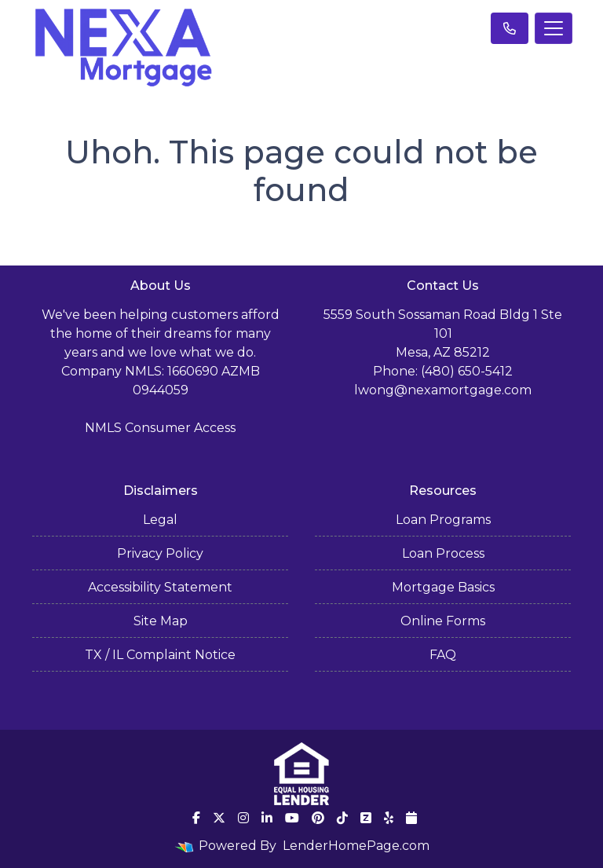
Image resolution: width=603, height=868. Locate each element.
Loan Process (443, 553)
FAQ (443, 655)
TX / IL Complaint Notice (160, 655)
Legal (160, 520)
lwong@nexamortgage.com (443, 390)
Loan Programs (443, 520)
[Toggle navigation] (554, 28)
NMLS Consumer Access (160, 428)
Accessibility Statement (160, 587)
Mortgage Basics (443, 587)
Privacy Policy (160, 553)
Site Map (161, 621)
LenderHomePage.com (356, 846)
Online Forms (443, 621)
